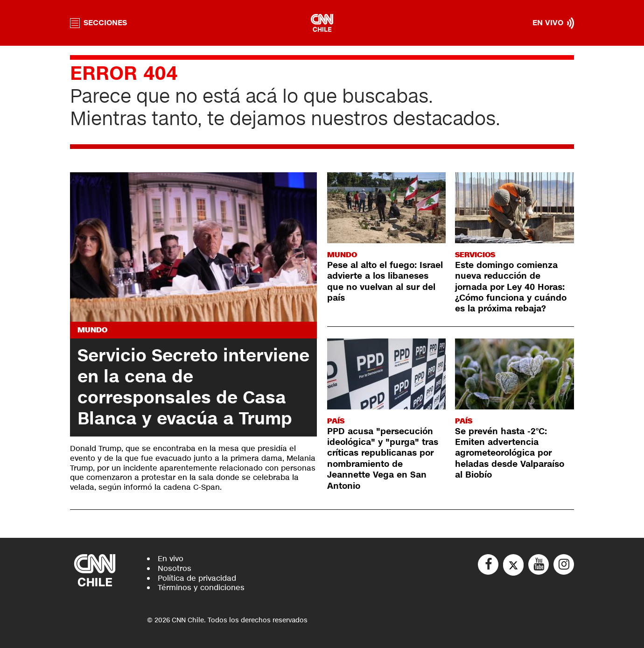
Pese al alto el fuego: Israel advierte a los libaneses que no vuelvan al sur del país (385, 282)
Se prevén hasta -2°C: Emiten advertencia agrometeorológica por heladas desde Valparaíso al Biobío (510, 453)
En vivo (171, 559)
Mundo (92, 330)
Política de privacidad (197, 578)
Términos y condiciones (201, 588)
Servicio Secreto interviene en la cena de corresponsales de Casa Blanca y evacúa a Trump (193, 387)
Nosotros (175, 568)
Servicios (475, 255)
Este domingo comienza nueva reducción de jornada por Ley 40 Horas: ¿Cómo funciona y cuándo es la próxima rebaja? (511, 287)
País (336, 421)
